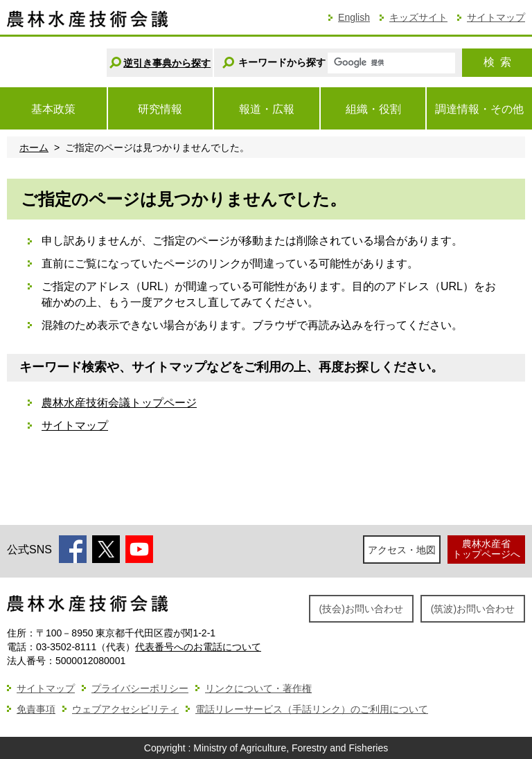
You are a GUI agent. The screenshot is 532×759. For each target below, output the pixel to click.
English (354, 17)
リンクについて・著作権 (258, 688)
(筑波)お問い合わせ (473, 609)
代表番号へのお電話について (198, 647)
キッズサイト (418, 17)
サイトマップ (496, 17)
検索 (497, 62)
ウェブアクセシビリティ (125, 709)
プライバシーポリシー (140, 688)
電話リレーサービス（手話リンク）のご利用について (312, 709)
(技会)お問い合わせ (361, 609)
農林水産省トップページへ (486, 549)
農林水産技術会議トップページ (119, 403)
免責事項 (36, 709)
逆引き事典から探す (167, 63)
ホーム (34, 148)
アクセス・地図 (402, 550)
